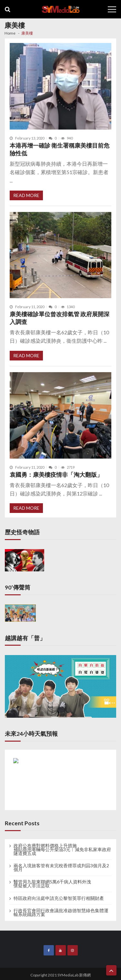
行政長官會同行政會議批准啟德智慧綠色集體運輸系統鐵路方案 (61, 912)
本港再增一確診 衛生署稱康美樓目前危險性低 (60, 149)
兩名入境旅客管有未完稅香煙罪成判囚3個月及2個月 (61, 868)
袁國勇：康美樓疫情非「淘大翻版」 (56, 475)
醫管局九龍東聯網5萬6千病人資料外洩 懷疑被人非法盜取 (52, 884)
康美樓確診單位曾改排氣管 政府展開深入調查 (60, 318)
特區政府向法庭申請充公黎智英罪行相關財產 (59, 898)
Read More (26, 195)
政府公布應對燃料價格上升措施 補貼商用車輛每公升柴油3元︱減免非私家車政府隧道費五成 (62, 850)
